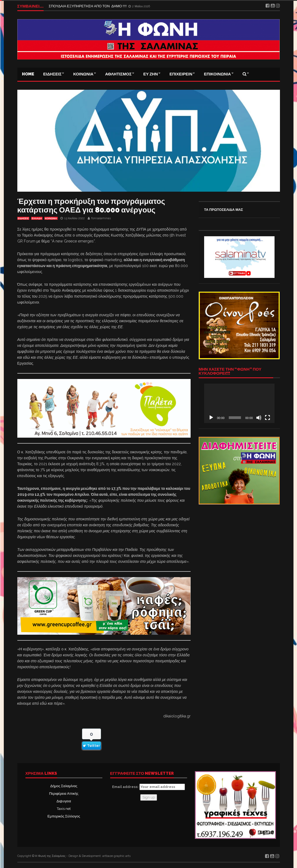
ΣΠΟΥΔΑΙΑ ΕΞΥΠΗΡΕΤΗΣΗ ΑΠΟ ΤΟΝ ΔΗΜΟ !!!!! (88, 6)
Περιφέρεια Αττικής (64, 794)
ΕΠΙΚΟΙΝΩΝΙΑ (217, 74)
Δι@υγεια (64, 801)
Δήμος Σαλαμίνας (64, 786)
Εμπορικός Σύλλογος (64, 816)
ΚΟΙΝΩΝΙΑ (83, 74)
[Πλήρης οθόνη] (267, 418)
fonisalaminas (101, 218)
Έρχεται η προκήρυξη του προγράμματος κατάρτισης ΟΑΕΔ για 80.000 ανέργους (91, 206)
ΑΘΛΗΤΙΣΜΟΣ (118, 74)
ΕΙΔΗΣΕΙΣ (53, 74)
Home (28, 74)
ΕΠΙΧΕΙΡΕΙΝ (181, 74)
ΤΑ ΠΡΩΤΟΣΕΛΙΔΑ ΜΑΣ (224, 210)
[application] (239, 403)
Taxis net (64, 809)
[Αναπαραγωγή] (211, 418)
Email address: (148, 787)
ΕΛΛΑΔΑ (37, 218)
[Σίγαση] (259, 418)
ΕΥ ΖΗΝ (151, 74)
